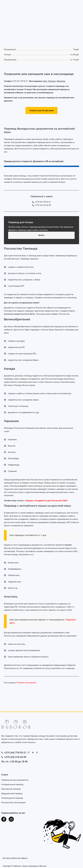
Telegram (52, 81)
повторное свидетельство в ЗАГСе (19, 314)
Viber (45, 81)
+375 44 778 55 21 (21, 81)
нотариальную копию (29, 303)
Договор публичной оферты (15, 858)
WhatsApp (61, 81)
